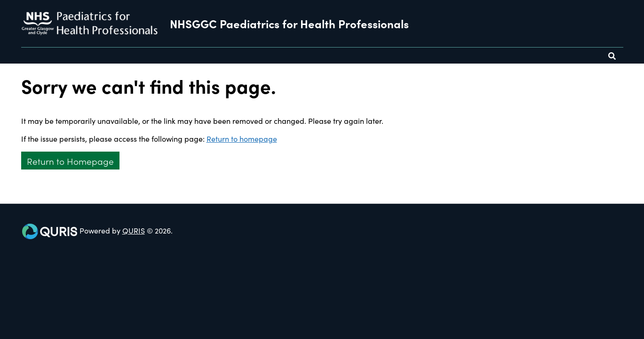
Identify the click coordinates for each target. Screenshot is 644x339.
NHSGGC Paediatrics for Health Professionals (289, 24)
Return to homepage (242, 138)
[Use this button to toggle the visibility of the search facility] (612, 56)
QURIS (134, 230)
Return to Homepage (70, 161)
